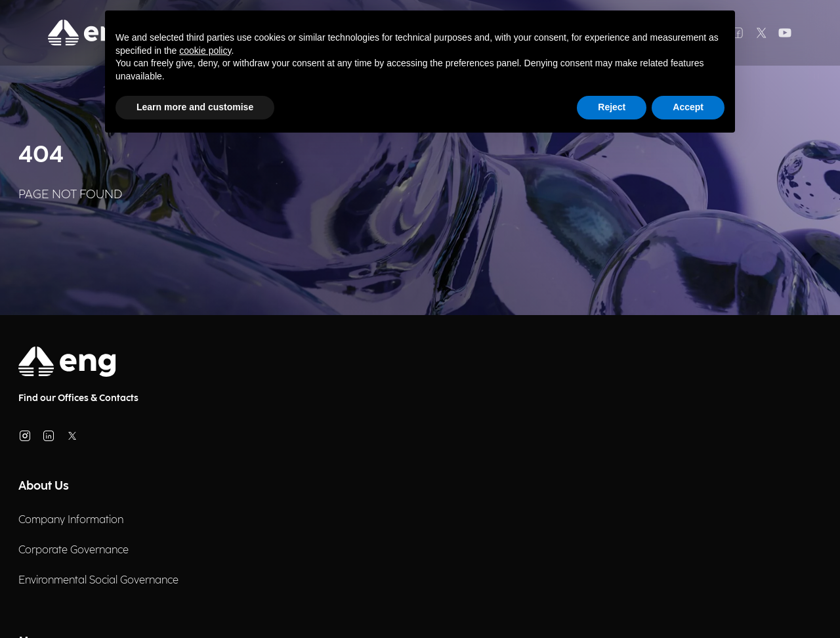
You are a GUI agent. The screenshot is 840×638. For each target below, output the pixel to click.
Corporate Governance (73, 550)
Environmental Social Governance (98, 581)
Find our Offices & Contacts (78, 398)
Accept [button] (688, 107)
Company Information (71, 520)
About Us (44, 486)
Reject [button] (612, 107)
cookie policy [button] (205, 51)
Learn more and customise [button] (195, 107)
